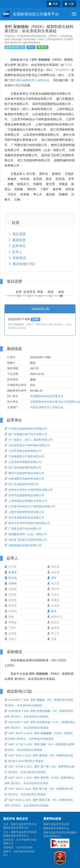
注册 (69, 4)
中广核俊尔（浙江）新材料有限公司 (29, 440)
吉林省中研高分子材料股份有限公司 (29, 490)
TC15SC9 (62, 70)
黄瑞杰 (11, 572)
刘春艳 (11, 583)
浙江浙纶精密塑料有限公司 (23, 468)
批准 (51, 292)
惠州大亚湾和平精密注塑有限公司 (27, 523)
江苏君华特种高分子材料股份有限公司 (30, 506)
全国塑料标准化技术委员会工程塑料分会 (55, 402)
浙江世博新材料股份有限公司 (24, 518)
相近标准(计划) (24, 264)
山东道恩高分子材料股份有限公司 (27, 445)
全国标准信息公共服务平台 (31, 14)
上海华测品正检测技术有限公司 (26, 501)
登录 (53, 4)
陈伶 (52, 611)
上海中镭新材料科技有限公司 (24, 512)
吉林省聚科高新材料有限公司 (24, 479)
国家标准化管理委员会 (56, 828)
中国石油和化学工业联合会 (31, 80)
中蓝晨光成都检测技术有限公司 (26, 429)
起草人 (17, 252)
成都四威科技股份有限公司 (23, 545)
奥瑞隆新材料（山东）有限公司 (26, 534)
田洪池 (11, 578)
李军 (52, 578)
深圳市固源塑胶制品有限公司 (24, 495)
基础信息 (19, 240)
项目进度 (19, 234)
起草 (19, 292)
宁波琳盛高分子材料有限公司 (24, 456)
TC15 (68, 65)
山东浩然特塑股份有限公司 (23, 462)
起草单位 (19, 246)
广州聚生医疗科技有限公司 (23, 529)
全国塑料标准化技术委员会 (47, 396)
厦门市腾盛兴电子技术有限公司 (26, 434)
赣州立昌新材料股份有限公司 (24, 473)
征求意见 (29, 292)
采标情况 (19, 258)
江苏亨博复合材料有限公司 (23, 451)
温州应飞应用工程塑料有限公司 (26, 540)
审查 (40, 292)
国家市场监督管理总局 (56, 824)
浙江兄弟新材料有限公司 (22, 484)
